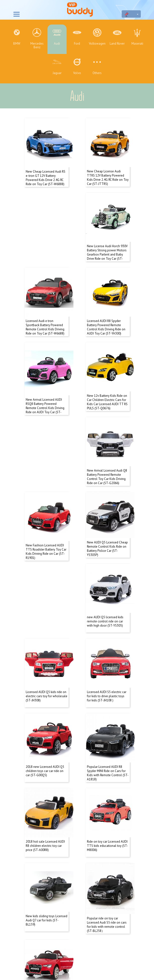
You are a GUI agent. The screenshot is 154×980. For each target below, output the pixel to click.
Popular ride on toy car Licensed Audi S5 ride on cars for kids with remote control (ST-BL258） (46, 802)
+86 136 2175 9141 (77, 952)
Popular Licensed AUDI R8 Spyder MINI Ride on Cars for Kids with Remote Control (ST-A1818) (47, 662)
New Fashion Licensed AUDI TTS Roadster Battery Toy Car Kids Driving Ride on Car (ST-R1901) (46, 452)
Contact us (77, 878)
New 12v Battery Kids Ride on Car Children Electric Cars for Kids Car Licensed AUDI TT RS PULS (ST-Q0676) (46, 383)
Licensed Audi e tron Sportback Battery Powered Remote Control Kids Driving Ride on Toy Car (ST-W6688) (106, 243)
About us (77, 871)
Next (92, 830)
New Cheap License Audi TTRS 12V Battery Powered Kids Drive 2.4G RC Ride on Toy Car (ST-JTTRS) (108, 173)
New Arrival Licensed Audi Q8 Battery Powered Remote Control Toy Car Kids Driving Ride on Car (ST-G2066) (107, 383)
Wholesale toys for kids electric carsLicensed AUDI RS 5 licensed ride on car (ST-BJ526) (107, 802)
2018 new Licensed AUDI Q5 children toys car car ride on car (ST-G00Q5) (106, 590)
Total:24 (65, 830)
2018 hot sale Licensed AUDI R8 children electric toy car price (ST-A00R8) (107, 660)
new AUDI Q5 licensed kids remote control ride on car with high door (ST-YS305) (44, 520)
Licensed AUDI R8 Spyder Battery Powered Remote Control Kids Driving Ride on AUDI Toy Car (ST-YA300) (45, 313)
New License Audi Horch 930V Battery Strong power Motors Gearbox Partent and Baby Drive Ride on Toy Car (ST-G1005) (46, 245)
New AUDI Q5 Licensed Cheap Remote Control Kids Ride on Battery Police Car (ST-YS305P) (107, 452)
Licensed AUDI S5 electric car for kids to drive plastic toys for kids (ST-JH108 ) (45, 590)
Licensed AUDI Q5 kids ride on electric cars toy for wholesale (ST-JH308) (108, 520)
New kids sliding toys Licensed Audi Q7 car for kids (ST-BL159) (108, 730)
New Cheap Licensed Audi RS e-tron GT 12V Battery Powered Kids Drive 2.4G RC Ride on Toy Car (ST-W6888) (46, 173)
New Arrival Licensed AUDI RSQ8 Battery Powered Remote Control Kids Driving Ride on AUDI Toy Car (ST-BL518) (106, 315)
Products (77, 886)
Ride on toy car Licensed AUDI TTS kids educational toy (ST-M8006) (46, 730)
